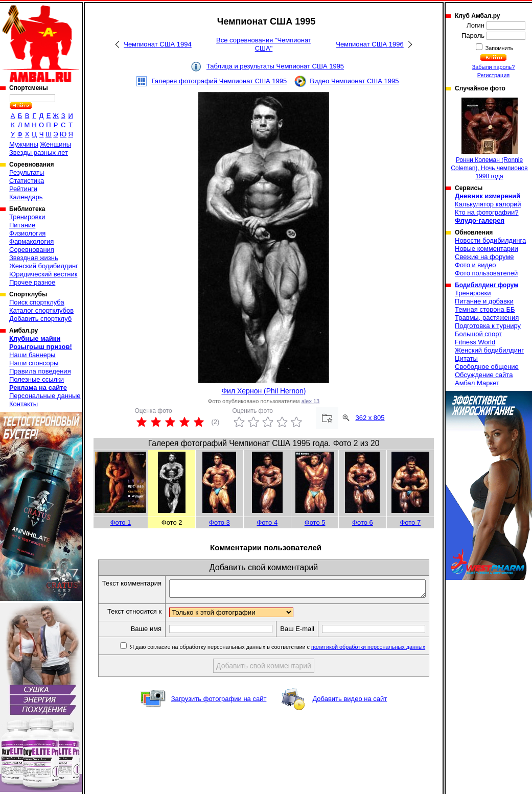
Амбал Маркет (477, 383)
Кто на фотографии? (487, 212)
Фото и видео (476, 265)
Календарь (26, 197)
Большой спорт (478, 334)
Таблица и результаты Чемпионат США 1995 (275, 66)
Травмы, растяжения (487, 318)
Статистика (27, 181)
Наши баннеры (32, 355)
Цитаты (466, 358)
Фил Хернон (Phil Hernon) (263, 391)
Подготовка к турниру (488, 326)
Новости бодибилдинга (490, 240)
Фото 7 (410, 522)
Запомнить (499, 48)
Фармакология (31, 241)
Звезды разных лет (39, 153)
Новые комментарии (487, 249)
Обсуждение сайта (484, 375)
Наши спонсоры (34, 363)
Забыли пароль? (494, 67)
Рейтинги (23, 189)
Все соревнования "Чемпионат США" (264, 44)
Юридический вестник (43, 274)
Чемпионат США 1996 (370, 44)
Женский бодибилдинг (44, 266)
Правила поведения (40, 371)
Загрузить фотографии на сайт (219, 717)
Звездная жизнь (34, 258)
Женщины (55, 144)
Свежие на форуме (484, 257)
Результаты (27, 172)
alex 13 (310, 401)
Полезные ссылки (37, 379)
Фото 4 (267, 522)
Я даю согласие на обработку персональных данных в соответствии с (282, 665)
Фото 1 (121, 522)
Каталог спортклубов (41, 310)
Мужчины (24, 144)
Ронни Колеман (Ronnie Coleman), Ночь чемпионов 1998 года (489, 139)
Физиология (27, 233)
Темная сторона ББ (485, 309)
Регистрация (493, 75)
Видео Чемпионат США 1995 (354, 81)
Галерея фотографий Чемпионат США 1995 (219, 81)
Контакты (24, 404)
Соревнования (32, 250)
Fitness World (475, 342)
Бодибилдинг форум (487, 285)
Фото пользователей (486, 273)
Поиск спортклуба (37, 302)
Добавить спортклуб (40, 319)
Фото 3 (219, 522)
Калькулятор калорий (488, 204)
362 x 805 (370, 418)
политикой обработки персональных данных (373, 665)
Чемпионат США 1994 (158, 44)
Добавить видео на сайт (350, 717)
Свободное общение (487, 367)
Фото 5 (315, 522)
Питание (22, 225)
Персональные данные (45, 396)
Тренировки (27, 217)
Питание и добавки (484, 301)
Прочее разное (32, 282)
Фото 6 (363, 522)
